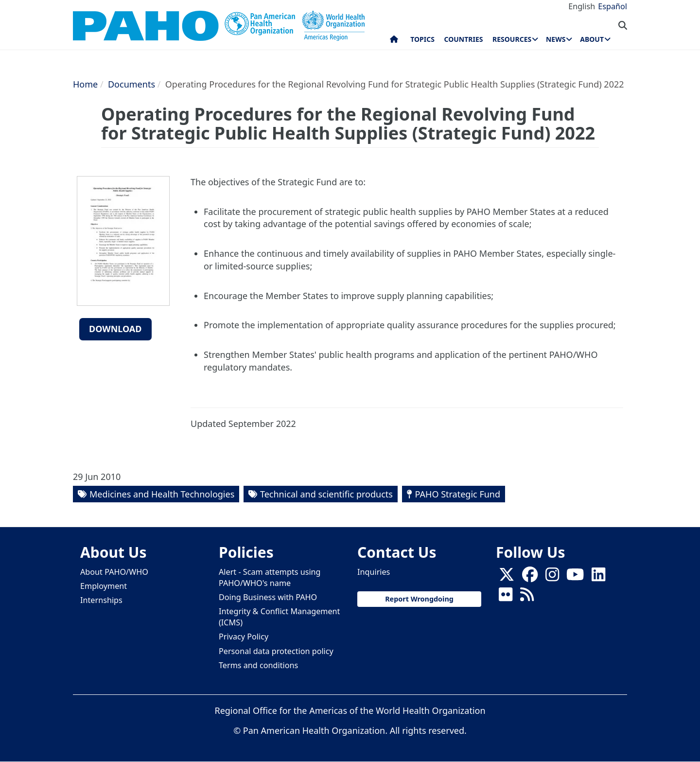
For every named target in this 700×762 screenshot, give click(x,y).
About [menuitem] (592, 39)
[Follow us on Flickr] (506, 597)
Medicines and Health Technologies (162, 494)
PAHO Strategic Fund (458, 494)
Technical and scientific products (326, 494)
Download (115, 329)
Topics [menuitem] (422, 39)
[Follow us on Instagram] (552, 577)
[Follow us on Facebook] (530, 577)
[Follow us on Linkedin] (598, 577)
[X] (507, 577)
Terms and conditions (258, 665)
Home (85, 84)
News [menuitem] (556, 39)
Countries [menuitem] (463, 39)
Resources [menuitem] (512, 39)
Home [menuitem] (394, 41)
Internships (101, 600)
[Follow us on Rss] (527, 597)
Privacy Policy (244, 637)
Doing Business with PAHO (268, 597)
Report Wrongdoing (419, 599)
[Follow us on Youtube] (575, 577)
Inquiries (374, 572)
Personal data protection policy (276, 651)
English (582, 6)
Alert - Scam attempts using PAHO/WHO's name (270, 577)
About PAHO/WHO (114, 572)
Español (612, 6)
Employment (104, 586)
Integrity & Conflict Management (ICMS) (279, 617)
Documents (131, 84)
